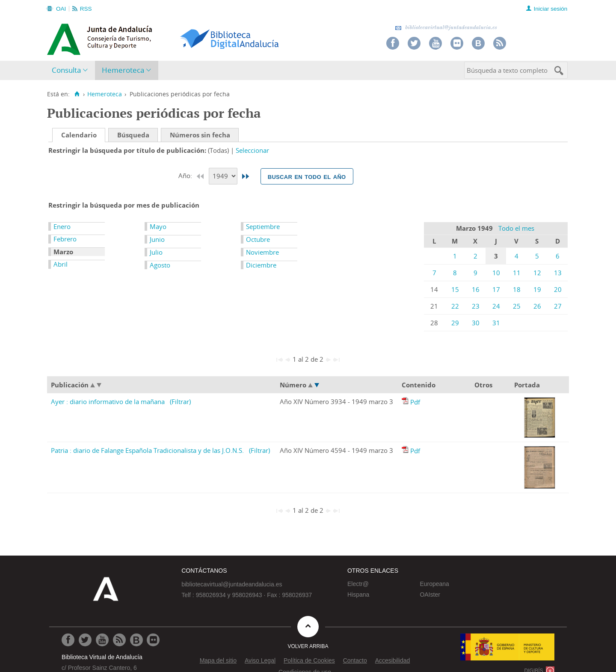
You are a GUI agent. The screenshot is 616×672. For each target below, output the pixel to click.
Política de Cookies (309, 660)
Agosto (160, 265)
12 (537, 273)
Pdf (415, 402)
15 (455, 289)
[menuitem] (72, 70)
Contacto (355, 660)
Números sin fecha (200, 135)
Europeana (434, 584)
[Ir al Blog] (136, 640)
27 (558, 306)
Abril (61, 264)
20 (558, 289)
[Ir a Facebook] (68, 640)
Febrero (65, 239)
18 (517, 289)
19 (537, 289)
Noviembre (262, 252)
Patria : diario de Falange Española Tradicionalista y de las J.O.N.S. (147, 450)
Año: (186, 175)
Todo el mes (516, 228)
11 (517, 273)
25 (517, 306)
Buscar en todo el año (307, 176)
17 (496, 289)
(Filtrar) (180, 401)
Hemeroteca (123, 70)
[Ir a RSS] (119, 640)
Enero (62, 226)
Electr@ (358, 584)
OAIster (430, 595)
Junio (157, 239)
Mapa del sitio (218, 660)
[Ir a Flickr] (153, 640)
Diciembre (261, 265)
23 (476, 306)
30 (476, 323)
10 (496, 273)
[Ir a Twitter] (85, 640)
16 (476, 289)
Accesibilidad (393, 660)
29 (455, 323)
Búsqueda (133, 135)
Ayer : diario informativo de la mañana (108, 401)
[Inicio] (77, 94)
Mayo (158, 226)
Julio (156, 252)
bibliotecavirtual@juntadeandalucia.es (446, 28)
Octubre (258, 239)
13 (558, 273)
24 (496, 306)
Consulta (66, 70)
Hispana (358, 595)
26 (537, 306)
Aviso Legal (260, 660)
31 (496, 323)
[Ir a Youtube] (102, 640)
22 (455, 306)
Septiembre (263, 226)
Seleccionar (252, 150)
